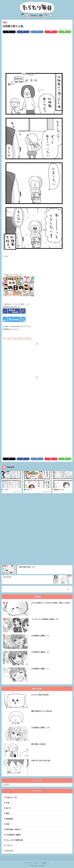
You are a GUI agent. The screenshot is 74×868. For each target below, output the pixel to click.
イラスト (9, 845)
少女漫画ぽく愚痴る (14, 835)
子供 (5, 22)
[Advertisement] (37, 52)
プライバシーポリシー (33, 863)
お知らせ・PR (11, 797)
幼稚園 (22, 339)
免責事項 (45, 863)
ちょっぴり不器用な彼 (14, 840)
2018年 (29, 339)
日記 (8, 824)
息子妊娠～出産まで (14, 829)
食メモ (9, 808)
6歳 (10, 339)
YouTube (10, 851)
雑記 (8, 813)
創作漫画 (9, 819)
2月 (16, 339)
